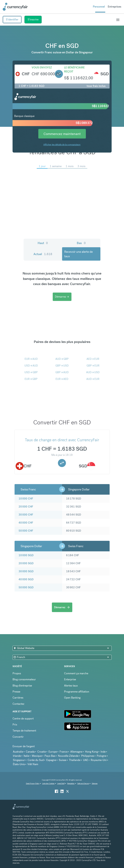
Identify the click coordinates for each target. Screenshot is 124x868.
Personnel (99, 7)
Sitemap (95, 783)
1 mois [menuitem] (70, 166)
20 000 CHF (26, 507)
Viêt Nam (33, 764)
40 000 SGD (26, 579)
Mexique (37, 756)
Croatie (42, 752)
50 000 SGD (26, 587)
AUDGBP (62, 359)
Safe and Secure (83, 783)
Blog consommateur (24, 679)
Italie (26, 756)
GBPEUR (93, 366)
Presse (16, 692)
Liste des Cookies (48, 783)
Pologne (101, 756)
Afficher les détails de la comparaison (62, 145)
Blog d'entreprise (22, 686)
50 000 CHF (26, 531)
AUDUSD (93, 372)
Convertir (18, 737)
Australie (18, 752)
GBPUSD (62, 366)
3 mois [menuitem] (81, 166)
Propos (17, 673)
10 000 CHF (26, 499)
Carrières (18, 698)
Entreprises (115, 7)
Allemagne (76, 752)
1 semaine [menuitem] (56, 166)
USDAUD (31, 366)
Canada (30, 752)
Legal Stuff (61, 783)
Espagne (51, 760)
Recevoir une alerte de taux (78, 254)
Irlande (17, 756)
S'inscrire (33, 19)
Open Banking (72, 698)
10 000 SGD (26, 555)
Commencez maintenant (62, 134)
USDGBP (31, 372)
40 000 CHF (26, 523)
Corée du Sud (36, 760)
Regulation (71, 783)
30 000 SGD (26, 571)
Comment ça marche (76, 673)
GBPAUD (62, 372)
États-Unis (19, 764)
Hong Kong (91, 752)
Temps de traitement (24, 731)
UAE (86, 760)
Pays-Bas (50, 756)
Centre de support (23, 719)
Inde (103, 752)
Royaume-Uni (99, 760)
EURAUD (31, 359)
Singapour (19, 760)
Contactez (18, 704)
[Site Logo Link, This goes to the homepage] (15, 7)
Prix (15, 725)
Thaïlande (75, 760)
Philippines (88, 756)
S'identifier (12, 19)
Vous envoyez (42, 67)
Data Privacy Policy (33, 783)
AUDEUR (93, 379)
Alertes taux (71, 686)
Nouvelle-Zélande (68, 756)
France (64, 752)
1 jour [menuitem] (42, 166)
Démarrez (62, 297)
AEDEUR (93, 359)
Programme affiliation (77, 692)
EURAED (62, 379)
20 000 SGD (26, 563)
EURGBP (31, 379)
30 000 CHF (26, 515)
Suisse (63, 760)
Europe (53, 752)
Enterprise (70, 679)
